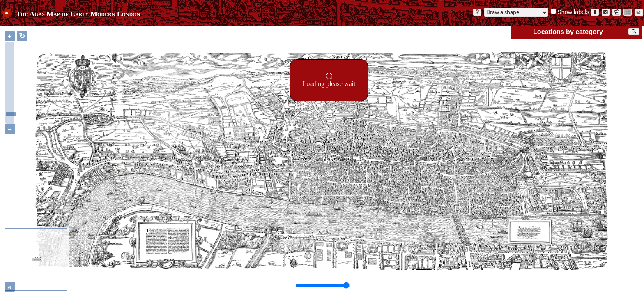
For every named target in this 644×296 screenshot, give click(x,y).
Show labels (573, 12)
